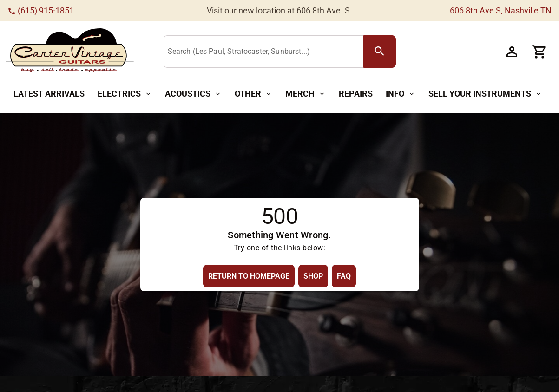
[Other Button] (253, 94)
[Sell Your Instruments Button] (485, 94)
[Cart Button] (539, 52)
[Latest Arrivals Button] (49, 94)
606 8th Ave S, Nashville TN (501, 10)
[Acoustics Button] (193, 94)
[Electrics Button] (125, 94)
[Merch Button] (306, 94)
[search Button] (380, 52)
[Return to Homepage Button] (249, 276)
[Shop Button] (313, 276)
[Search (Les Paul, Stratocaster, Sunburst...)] (266, 52)
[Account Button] (512, 52)
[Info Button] (401, 94)
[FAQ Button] (344, 276)
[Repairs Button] (356, 94)
